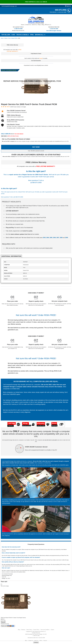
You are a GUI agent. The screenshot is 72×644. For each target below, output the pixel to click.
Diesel (6, 38)
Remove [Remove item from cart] (3, 622)
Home (22, 25)
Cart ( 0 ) (68, 6)
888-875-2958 (61, 10)
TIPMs (32, 35)
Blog (43, 25)
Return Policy (29, 630)
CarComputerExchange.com (9, 6)
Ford (9, 38)
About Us (34, 25)
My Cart (45, 641)
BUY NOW (36, 147)
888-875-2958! (37, 183)
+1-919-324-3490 (62, 12)
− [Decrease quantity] (2, 621)
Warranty (23, 630)
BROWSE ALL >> (40, 35)
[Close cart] (1, 584)
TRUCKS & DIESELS (22, 35)
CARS (13, 35)
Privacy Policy (36, 630)
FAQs (39, 25)
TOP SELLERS (6, 35)
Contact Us (28, 25)
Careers (52, 630)
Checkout (36, 642)
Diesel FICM (14, 38)
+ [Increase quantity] (5, 621)
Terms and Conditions (45, 630)
